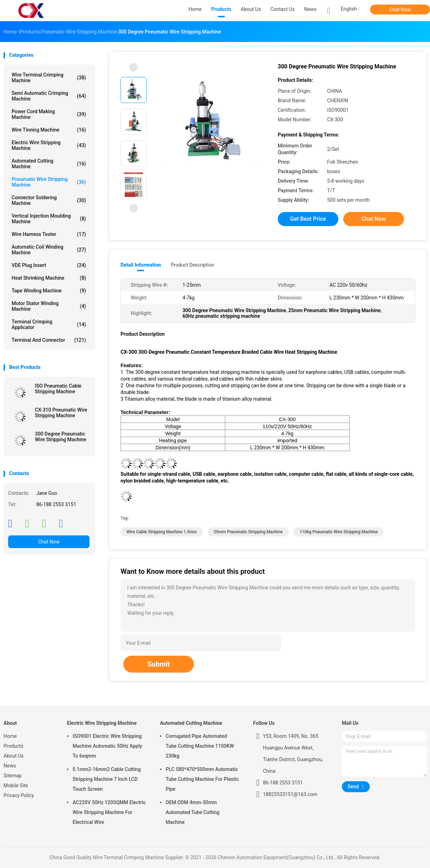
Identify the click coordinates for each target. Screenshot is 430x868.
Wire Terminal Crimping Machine (49, 78)
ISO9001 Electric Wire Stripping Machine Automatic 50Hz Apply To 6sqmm (107, 746)
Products (13, 746)
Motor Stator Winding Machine (49, 306)
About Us (14, 756)
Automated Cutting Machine (49, 164)
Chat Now (400, 10)
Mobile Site (16, 785)
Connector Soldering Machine (49, 200)
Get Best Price (308, 219)
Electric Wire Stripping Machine (49, 145)
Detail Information (141, 265)
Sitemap (13, 776)
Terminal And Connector (49, 340)
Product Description (192, 265)
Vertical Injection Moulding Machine (49, 219)
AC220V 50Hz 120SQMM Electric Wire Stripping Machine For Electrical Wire (109, 812)
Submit (159, 664)
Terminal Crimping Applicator (49, 324)
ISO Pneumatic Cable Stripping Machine (58, 389)
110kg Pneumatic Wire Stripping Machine (339, 532)
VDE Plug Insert (49, 265)
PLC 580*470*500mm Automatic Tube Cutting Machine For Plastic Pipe (202, 779)
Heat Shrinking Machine (49, 278)
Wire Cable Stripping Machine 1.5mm (162, 532)
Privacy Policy (19, 795)
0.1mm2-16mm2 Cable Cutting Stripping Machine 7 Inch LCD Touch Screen (107, 779)
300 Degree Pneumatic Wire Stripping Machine (61, 437)
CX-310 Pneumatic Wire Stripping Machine (61, 413)
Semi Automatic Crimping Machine (49, 96)
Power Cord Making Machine (49, 114)
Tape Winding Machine (49, 291)
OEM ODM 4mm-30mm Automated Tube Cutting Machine (193, 812)
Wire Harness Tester (49, 234)
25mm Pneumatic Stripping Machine (248, 532)
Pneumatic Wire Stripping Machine (49, 182)
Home (10, 736)
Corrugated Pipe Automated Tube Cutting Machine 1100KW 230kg (200, 746)
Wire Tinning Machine (49, 130)
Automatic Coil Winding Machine (49, 250)
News (10, 766)
